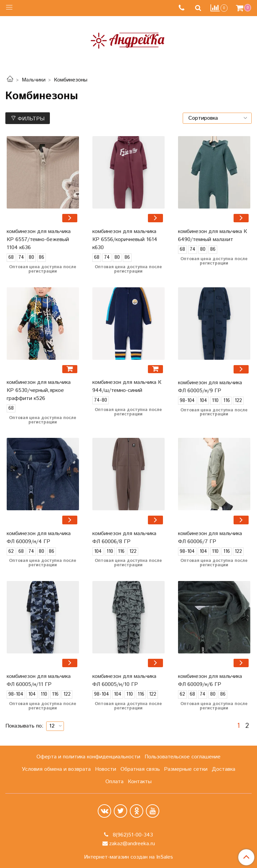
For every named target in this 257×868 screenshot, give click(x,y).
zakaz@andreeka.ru (132, 844)
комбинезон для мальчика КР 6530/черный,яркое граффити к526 (39, 390)
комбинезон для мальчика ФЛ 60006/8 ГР (124, 538)
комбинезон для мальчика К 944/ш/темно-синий (127, 386)
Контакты (140, 782)
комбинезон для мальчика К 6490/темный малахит (212, 236)
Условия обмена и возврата (56, 769)
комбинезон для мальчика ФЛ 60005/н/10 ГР (124, 680)
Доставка (224, 769)
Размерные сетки (186, 769)
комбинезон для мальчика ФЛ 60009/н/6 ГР (210, 680)
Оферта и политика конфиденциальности (88, 757)
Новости (106, 769)
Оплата (114, 782)
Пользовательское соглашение (183, 757)
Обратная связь (140, 769)
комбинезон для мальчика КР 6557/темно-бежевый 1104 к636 (39, 240)
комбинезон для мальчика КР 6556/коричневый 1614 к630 (125, 240)
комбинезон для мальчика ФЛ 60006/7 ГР (210, 538)
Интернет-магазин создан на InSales (128, 857)
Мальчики (34, 80)
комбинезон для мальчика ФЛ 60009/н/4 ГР (39, 538)
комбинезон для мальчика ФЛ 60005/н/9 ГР (210, 387)
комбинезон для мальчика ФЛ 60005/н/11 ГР (39, 680)
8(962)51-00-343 (132, 835)
